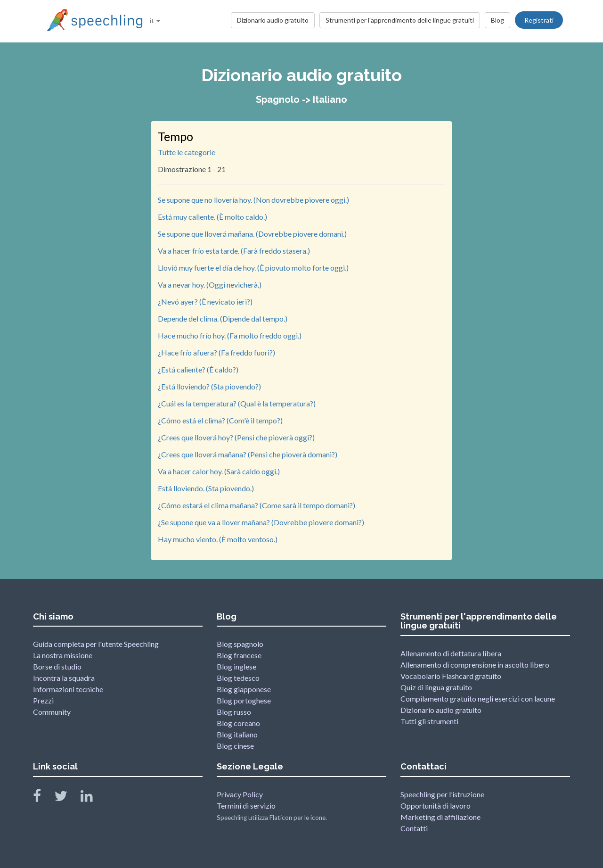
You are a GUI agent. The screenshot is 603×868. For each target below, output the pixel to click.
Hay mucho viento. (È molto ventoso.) (218, 539)
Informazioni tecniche (68, 689)
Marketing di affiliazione (440, 817)
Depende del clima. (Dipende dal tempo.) (223, 318)
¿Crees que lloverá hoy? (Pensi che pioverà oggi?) (236, 437)
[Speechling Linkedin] (93, 798)
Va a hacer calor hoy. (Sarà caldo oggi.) (219, 471)
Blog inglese (236, 666)
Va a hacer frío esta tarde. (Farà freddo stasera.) (234, 251)
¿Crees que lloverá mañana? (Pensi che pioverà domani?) (248, 454)
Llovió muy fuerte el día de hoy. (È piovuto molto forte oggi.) (253, 268)
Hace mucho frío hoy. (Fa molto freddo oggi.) (230, 335)
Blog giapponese (244, 689)
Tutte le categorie (187, 152)
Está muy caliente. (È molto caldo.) (212, 217)
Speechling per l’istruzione (442, 794)
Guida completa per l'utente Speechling (96, 644)
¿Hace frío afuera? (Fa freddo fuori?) (216, 352)
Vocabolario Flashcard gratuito (451, 676)
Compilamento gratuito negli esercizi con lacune (478, 699)
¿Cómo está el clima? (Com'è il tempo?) (220, 420)
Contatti (414, 828)
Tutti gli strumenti (429, 721)
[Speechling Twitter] (67, 798)
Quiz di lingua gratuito (436, 687)
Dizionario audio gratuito (273, 20)
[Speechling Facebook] (43, 798)
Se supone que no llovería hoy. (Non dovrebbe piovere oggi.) (253, 200)
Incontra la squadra (64, 678)
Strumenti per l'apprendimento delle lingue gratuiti (400, 20)
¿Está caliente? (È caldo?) (198, 369)
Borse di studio (57, 666)
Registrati (539, 20)
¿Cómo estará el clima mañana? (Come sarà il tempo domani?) (257, 505)
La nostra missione (63, 655)
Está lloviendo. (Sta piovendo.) (206, 488)
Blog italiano (237, 734)
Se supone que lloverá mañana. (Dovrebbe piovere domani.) (252, 234)
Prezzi (43, 700)
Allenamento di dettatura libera (451, 653)
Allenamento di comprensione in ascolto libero (475, 665)
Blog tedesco (238, 678)
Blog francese (239, 655)
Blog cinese (235, 746)
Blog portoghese (244, 700)
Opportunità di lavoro (436, 806)
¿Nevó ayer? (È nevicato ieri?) (205, 302)
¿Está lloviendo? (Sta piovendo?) (209, 386)
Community (52, 712)
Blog (497, 20)
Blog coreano (238, 723)
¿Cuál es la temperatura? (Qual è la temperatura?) (237, 403)
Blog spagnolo (240, 644)
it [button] (155, 21)
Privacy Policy (240, 794)
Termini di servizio (246, 806)
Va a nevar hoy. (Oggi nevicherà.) (210, 285)
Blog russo (234, 712)
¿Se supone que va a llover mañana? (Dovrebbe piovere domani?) (261, 522)
